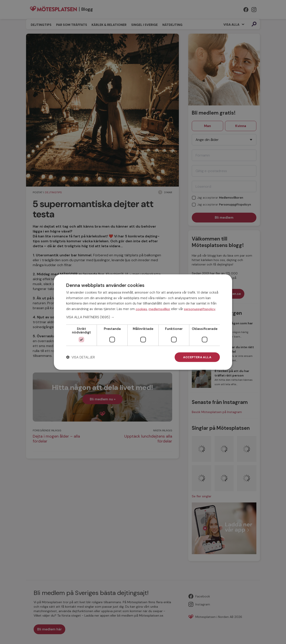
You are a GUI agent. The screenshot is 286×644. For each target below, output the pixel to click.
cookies (141, 309)
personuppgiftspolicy (200, 309)
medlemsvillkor (159, 309)
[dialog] (143, 322)
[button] (143, 317)
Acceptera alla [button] (197, 357)
